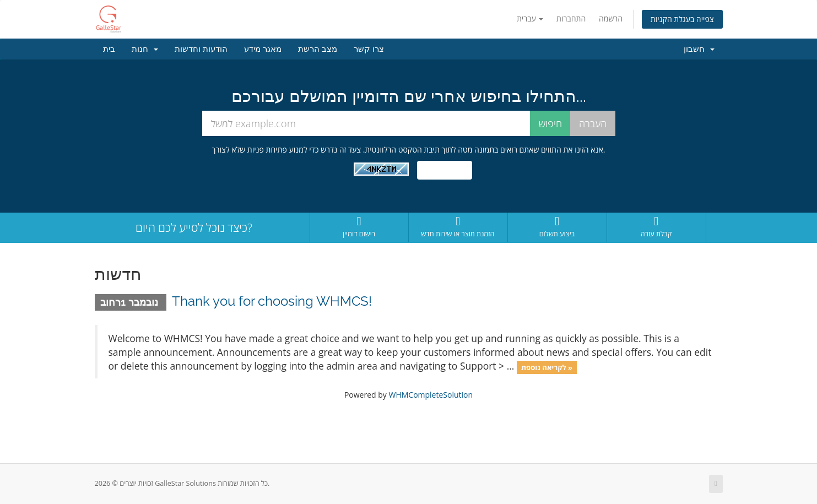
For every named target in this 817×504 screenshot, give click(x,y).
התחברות (571, 18)
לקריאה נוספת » (547, 367)
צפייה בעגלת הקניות (682, 19)
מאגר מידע (263, 49)
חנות (145, 49)
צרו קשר (369, 49)
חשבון (699, 49)
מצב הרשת (318, 49)
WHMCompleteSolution (431, 395)
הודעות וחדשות (201, 49)
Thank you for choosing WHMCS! (272, 301)
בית (109, 49)
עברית (530, 18)
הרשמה (611, 18)
